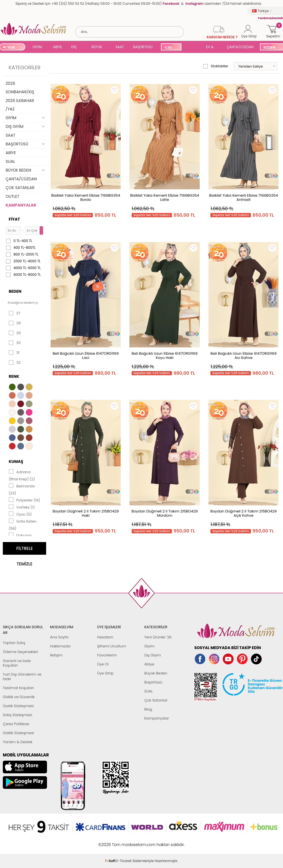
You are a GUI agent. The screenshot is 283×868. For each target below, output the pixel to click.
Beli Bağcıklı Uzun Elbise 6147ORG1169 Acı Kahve (243, 356)
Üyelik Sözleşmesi (18, 706)
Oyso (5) (20, 514)
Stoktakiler (216, 66)
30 (15, 343)
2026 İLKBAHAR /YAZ (20, 105)
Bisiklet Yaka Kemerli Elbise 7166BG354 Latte (165, 197)
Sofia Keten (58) (23, 524)
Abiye (149, 664)
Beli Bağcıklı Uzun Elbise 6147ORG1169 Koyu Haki (165, 356)
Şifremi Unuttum (112, 646)
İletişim (56, 655)
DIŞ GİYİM (76, 47)
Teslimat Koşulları (18, 688)
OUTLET (13, 196)
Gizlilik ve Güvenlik (19, 697)
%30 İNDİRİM (171, 48)
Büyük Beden (156, 673)
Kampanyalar (157, 718)
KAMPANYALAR (21, 205)
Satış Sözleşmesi (17, 715)
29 (15, 333)
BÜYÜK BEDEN (97, 47)
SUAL (193, 47)
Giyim (150, 646)
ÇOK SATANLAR (20, 188)
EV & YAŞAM (212, 47)
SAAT (120, 47)
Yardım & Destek (18, 742)
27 (14, 313)
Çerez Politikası (16, 724)
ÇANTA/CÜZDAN (240, 47)
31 (14, 353)
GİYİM (37, 47)
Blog (148, 709)
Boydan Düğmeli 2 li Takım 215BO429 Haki (86, 513)
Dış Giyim (153, 655)
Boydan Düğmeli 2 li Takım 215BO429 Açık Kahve (244, 513)
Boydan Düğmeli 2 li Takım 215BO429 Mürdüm (165, 513)
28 (15, 323)
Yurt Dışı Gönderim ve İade (22, 677)
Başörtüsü (153, 682)
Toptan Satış (14, 643)
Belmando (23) (22, 489)
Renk (14, 376)
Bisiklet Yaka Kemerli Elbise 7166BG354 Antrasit (243, 197)
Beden (15, 291)
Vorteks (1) (22, 507)
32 (15, 363)
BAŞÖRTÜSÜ (143, 47)
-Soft (111, 842)
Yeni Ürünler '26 (158, 637)
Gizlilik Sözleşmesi (18, 733)
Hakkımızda (60, 646)
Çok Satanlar (156, 700)
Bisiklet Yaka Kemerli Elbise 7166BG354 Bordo (86, 197)
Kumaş (16, 461)
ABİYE (57, 47)
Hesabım (105, 637)
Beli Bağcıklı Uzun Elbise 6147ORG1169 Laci (86, 356)
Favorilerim (107, 655)
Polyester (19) (24, 500)
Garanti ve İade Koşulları (17, 663)
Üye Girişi (105, 673)
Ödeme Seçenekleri (20, 652)
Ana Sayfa (59, 637)
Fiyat (14, 219)
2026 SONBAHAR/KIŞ (20, 88)
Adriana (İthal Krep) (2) (22, 475)
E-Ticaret (124, 842)
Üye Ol (103, 664)
